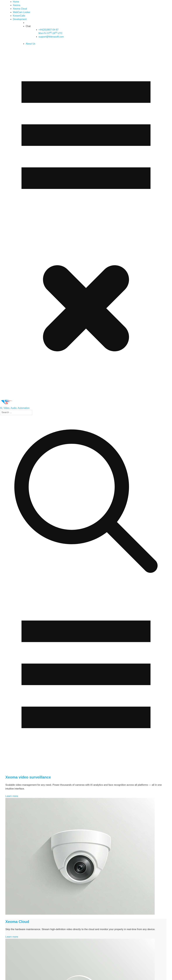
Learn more (12, 796)
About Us (30, 44)
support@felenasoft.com (51, 37)
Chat (28, 26)
